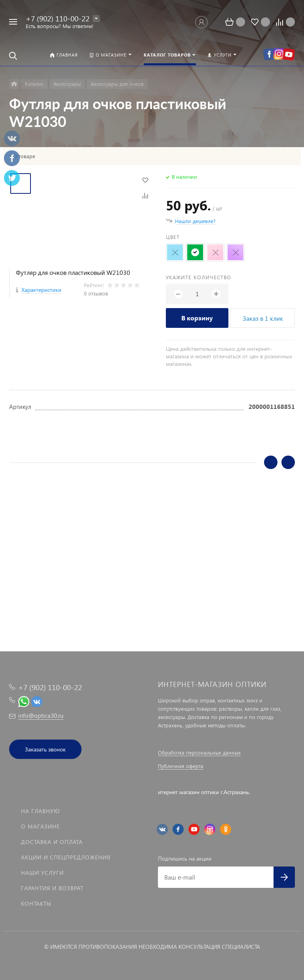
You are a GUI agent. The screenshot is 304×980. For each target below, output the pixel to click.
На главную (40, 811)
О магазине (40, 826)
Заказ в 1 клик (263, 318)
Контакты (36, 903)
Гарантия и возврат (52, 888)
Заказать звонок (45, 749)
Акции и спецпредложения (66, 857)
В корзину (197, 318)
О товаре (24, 156)
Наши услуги (42, 873)
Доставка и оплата (52, 842)
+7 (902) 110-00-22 (58, 18)
